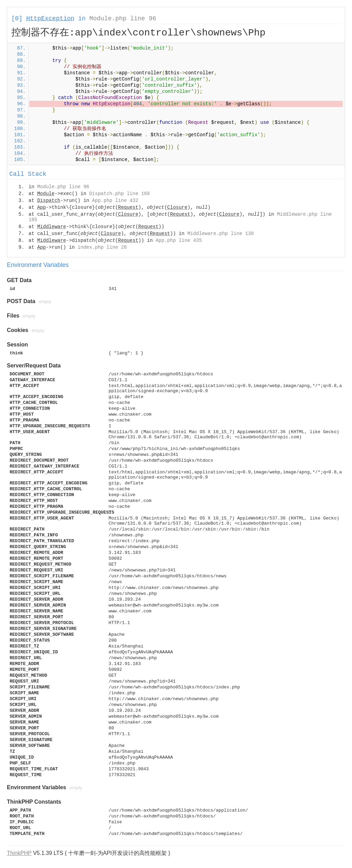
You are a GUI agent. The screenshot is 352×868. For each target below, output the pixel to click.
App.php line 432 (115, 201)
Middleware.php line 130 (221, 234)
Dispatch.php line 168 (119, 194)
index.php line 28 (102, 247)
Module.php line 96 (123, 19)
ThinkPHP (19, 853)
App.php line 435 (179, 240)
